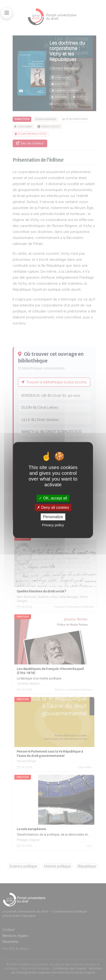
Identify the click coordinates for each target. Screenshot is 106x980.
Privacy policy (53, 525)
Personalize (53, 517)
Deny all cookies (53, 507)
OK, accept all (53, 498)
